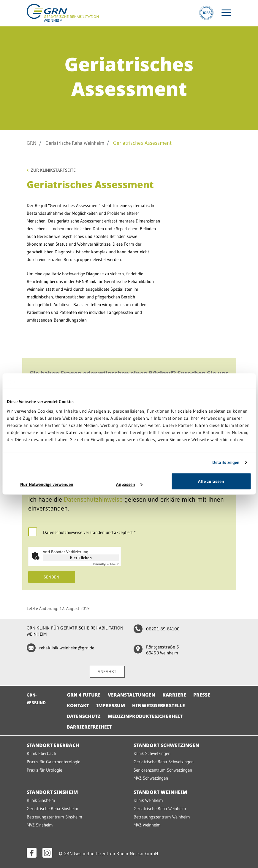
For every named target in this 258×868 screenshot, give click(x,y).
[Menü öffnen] (226, 13)
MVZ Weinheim (147, 825)
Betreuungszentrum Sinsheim (54, 817)
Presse (203, 697)
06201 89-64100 (156, 631)
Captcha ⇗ (106, 566)
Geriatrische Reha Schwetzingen (164, 763)
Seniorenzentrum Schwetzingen (163, 771)
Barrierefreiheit (90, 729)
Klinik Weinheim (148, 801)
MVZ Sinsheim (40, 825)
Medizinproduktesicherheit (146, 718)
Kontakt (78, 707)
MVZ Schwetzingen (151, 779)
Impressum (111, 707)
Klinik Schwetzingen (152, 755)
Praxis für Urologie (44, 771)
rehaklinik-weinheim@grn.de (60, 650)
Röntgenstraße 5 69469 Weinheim (156, 652)
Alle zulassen (211, 481)
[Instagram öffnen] (47, 853)
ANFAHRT (107, 674)
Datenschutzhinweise (93, 501)
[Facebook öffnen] (32, 853)
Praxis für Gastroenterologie (53, 763)
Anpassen (129, 484)
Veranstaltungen (132, 697)
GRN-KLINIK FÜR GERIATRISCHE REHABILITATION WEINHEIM (75, 633)
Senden (52, 579)
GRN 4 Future (84, 697)
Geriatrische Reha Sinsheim (53, 809)
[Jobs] (206, 13)
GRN (32, 143)
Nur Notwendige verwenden (47, 484)
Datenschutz (84, 718)
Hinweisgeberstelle (159, 707)
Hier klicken (81, 559)
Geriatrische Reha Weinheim (78, 143)
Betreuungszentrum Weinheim (162, 817)
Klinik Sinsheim (41, 801)
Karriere (175, 697)
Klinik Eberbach (41, 755)
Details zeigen (226, 462)
